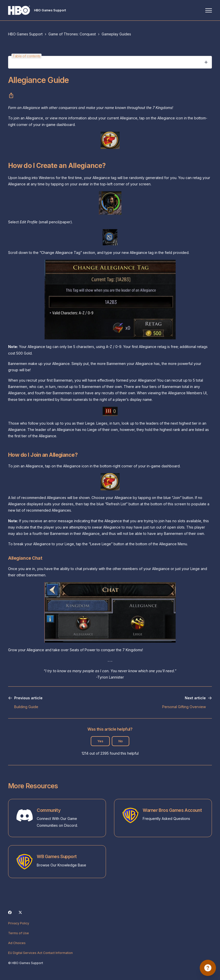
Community (49, 810)
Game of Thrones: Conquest (72, 34)
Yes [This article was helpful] (100, 741)
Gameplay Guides (116, 34)
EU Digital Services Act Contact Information (40, 953)
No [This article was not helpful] (121, 741)
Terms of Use (19, 933)
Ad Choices (17, 943)
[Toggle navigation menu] (209, 10)
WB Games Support (57, 856)
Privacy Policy (19, 923)
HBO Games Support (25, 34)
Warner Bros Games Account (172, 810)
